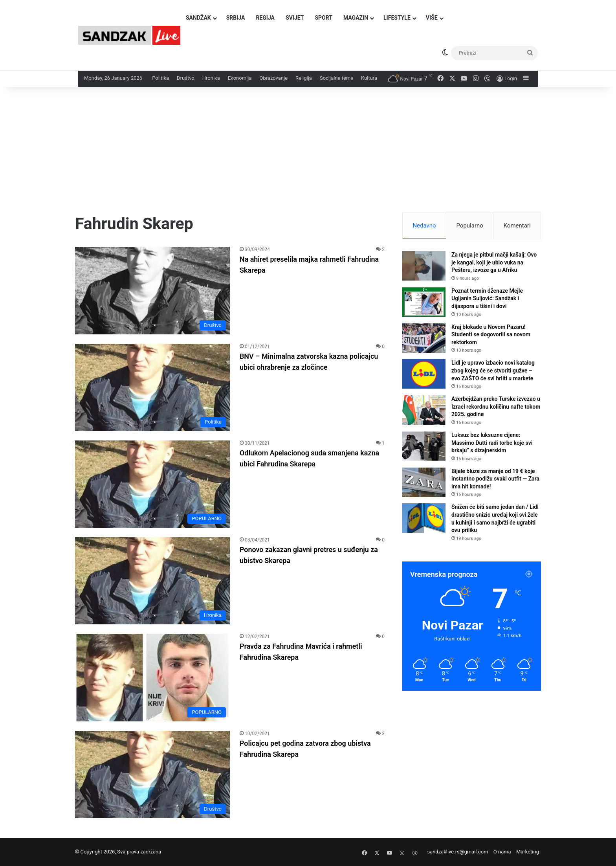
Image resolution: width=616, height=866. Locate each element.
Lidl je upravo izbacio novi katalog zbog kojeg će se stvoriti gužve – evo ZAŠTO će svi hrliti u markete (493, 370)
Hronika (211, 78)
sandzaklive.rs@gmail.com (457, 852)
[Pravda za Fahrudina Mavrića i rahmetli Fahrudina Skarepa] (152, 677)
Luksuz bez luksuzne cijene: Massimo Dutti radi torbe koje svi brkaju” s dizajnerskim (492, 443)
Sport (324, 18)
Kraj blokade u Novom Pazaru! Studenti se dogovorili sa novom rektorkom (491, 335)
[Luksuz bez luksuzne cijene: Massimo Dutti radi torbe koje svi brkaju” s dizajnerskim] (424, 446)
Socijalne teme (336, 78)
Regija (265, 18)
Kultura (369, 78)
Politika (160, 78)
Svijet (295, 18)
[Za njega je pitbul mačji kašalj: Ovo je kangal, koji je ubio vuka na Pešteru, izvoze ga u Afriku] (424, 266)
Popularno (469, 226)
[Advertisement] (308, 154)
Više (432, 18)
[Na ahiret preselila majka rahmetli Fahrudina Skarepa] (152, 290)
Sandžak (198, 18)
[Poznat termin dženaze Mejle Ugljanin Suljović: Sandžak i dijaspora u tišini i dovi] (424, 302)
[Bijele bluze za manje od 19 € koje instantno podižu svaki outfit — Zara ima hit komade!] (424, 482)
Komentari (517, 226)
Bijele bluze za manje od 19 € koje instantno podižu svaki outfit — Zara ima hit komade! (495, 479)
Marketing (528, 852)
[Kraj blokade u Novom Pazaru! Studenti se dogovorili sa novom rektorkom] (424, 338)
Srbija (236, 18)
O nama (502, 852)
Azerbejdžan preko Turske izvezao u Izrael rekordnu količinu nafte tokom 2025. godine (496, 406)
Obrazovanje (273, 78)
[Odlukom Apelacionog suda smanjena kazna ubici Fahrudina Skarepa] (152, 484)
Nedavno (424, 226)
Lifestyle (397, 18)
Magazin (356, 18)
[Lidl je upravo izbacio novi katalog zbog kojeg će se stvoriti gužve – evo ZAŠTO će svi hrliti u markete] (424, 374)
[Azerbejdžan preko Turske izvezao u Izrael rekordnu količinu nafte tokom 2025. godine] (424, 410)
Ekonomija (240, 78)
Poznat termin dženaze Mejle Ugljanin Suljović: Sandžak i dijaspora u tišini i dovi (487, 298)
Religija (304, 78)
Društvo (186, 78)
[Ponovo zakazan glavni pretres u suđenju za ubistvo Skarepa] (152, 581)
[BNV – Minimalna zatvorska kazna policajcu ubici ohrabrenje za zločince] (152, 387)
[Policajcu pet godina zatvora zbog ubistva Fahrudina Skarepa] (152, 774)
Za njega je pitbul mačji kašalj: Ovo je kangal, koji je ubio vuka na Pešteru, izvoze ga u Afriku (494, 262)
